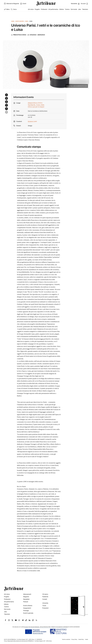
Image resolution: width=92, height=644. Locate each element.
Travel (44, 606)
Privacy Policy (74, 639)
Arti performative (53, 9)
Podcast (26, 602)
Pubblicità (45, 597)
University (45, 603)
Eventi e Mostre (20, 21)
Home (13, 21)
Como (26, 21)
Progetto (37, 9)
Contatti (45, 599)
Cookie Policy (81, 639)
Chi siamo (45, 594)
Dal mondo (74, 9)
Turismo (67, 9)
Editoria (62, 9)
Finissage (26, 611)
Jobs (80, 9)
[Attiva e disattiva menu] (7, 9)
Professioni (44, 9)
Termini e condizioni (66, 639)
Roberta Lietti (32, 121)
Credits (87, 639)
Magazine (26, 597)
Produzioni (45, 608)
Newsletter (26, 599)
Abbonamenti (27, 594)
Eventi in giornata (28, 613)
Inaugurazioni (27, 608)
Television (85, 9)
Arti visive (31, 9)
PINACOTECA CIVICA (20, 35)
